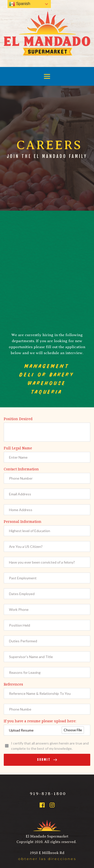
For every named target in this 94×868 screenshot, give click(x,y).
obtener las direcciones (47, 859)
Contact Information (21, 469)
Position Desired (18, 419)
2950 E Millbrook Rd (47, 853)
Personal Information (23, 521)
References (13, 684)
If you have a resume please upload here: (40, 721)
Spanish (20, 4)
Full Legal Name (18, 448)
